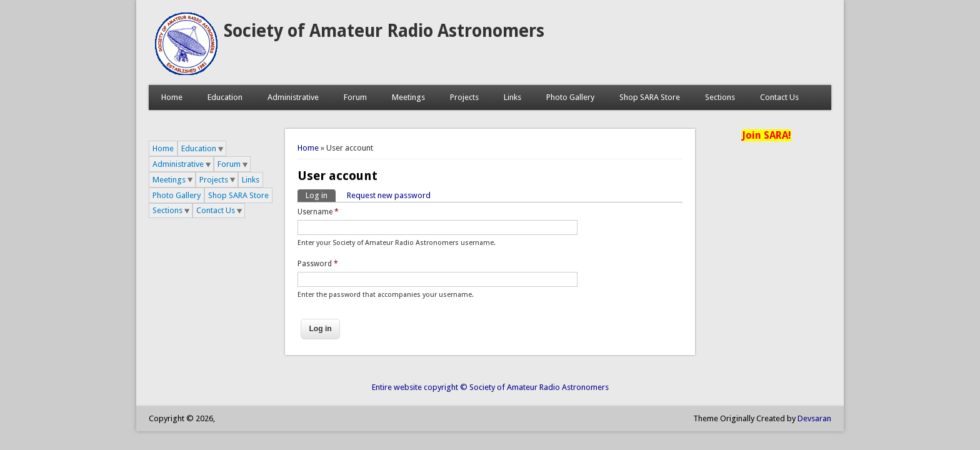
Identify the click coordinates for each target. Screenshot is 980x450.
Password (318, 264)
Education (225, 97)
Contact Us (779, 97)
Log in (321, 195)
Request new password (389, 195)
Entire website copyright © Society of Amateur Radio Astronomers (490, 387)
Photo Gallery (570, 97)
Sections (720, 97)
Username (318, 212)
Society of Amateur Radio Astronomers (384, 31)
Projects (464, 97)
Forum (355, 97)
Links (512, 97)
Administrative (293, 97)
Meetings (408, 97)
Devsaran (814, 418)
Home (172, 97)
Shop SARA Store (650, 97)
